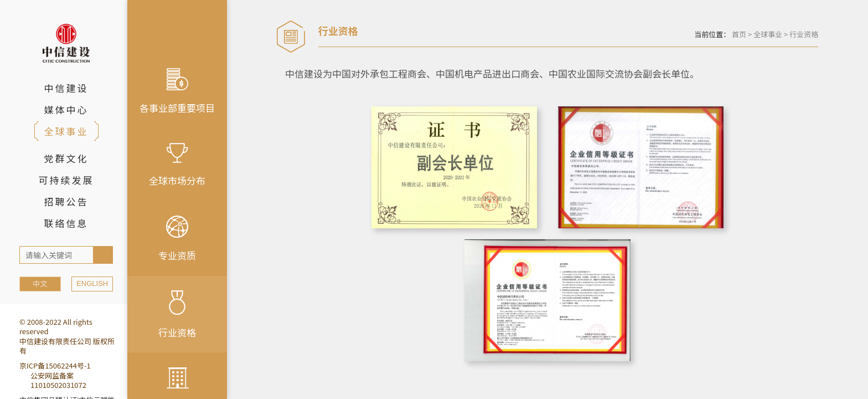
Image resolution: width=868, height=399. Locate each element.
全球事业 (768, 34)
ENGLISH (92, 283)
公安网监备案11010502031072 (58, 380)
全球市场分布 (177, 165)
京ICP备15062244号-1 (55, 365)
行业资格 (177, 315)
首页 (739, 34)
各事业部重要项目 (177, 91)
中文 (40, 283)
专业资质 (177, 239)
